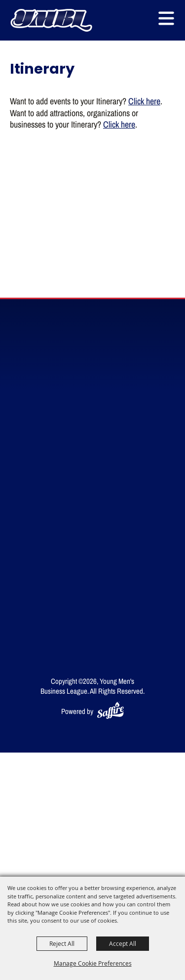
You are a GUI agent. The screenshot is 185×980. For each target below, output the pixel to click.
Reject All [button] (62, 943)
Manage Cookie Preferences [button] (93, 963)
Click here (144, 101)
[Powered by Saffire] (111, 711)
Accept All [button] (123, 943)
